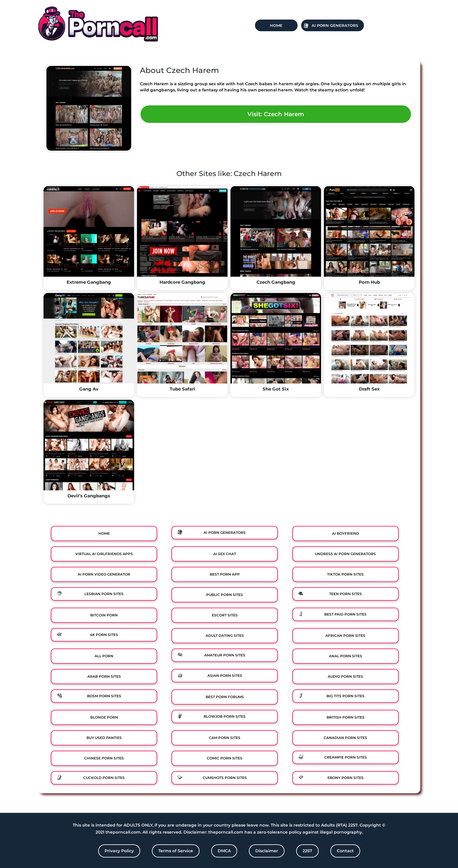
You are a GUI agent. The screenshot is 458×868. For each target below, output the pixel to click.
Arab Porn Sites (104, 676)
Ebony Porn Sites (346, 778)
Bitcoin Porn (104, 615)
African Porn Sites (345, 636)
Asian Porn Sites (225, 676)
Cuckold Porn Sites (104, 778)
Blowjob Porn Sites (225, 716)
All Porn (104, 656)
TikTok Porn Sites (345, 574)
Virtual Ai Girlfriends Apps (104, 554)
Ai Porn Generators (335, 25)
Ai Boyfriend (346, 533)
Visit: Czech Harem (276, 114)
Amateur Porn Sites (225, 655)
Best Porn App (225, 574)
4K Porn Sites (104, 635)
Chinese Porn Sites (104, 758)
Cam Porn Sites (225, 738)
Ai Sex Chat (225, 554)
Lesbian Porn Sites (104, 594)
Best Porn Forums (225, 697)
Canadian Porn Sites (345, 738)
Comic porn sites (225, 758)
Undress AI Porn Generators (345, 554)
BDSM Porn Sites (104, 696)
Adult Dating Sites (225, 636)
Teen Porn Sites (346, 594)
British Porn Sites (346, 717)
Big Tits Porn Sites (346, 696)
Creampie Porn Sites (346, 757)
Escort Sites (225, 615)
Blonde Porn (104, 717)
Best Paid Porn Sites (345, 614)
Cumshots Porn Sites (225, 778)
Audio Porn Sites (345, 676)
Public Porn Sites (225, 595)
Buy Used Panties (104, 738)
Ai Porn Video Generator (104, 574)
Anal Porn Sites (346, 656)
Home (276, 25)
